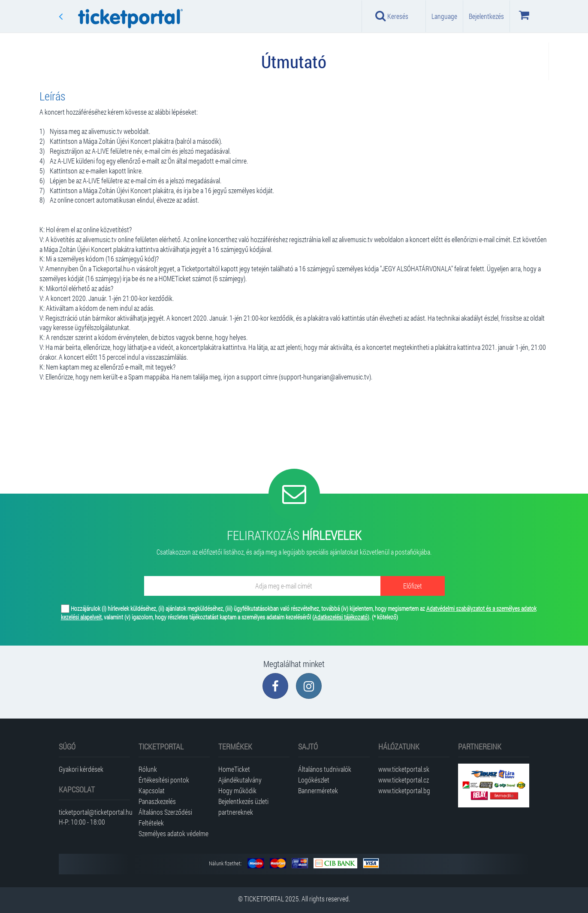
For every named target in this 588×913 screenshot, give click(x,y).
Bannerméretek (318, 790)
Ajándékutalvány (240, 780)
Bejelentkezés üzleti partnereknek (243, 807)
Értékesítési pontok (164, 780)
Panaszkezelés (157, 801)
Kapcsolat (152, 790)
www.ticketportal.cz (404, 780)
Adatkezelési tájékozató (341, 617)
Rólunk (148, 769)
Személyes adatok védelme (173, 833)
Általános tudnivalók (325, 769)
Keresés (392, 16)
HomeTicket (234, 769)
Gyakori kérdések (81, 769)
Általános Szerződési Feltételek (165, 817)
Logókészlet (314, 780)
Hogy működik (237, 790)
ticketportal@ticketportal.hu (94, 812)
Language (444, 16)
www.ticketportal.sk (404, 769)
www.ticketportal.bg (404, 790)
